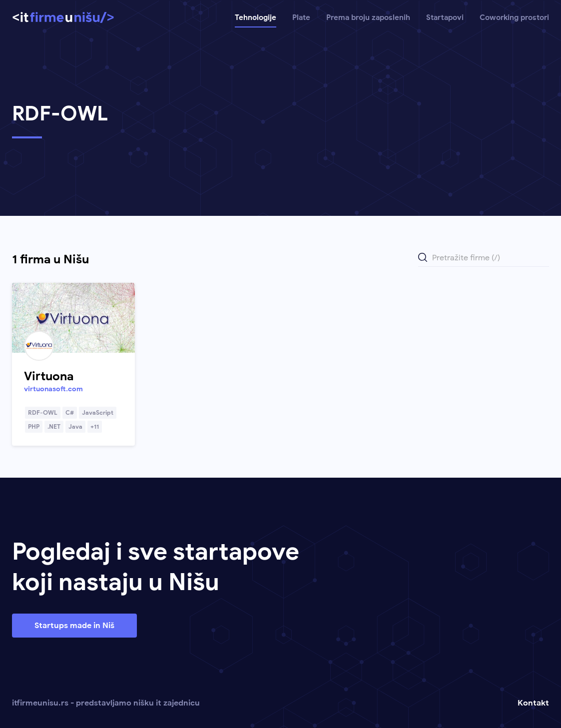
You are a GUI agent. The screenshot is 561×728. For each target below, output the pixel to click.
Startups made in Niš (74, 626)
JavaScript (98, 412)
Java (75, 426)
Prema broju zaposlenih (368, 17)
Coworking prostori (514, 17)
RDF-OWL (43, 412)
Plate (301, 17)
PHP (34, 426)
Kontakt (533, 703)
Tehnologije (256, 17)
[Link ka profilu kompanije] (73, 318)
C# (70, 412)
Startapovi (445, 17)
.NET (54, 426)
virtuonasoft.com (53, 389)
